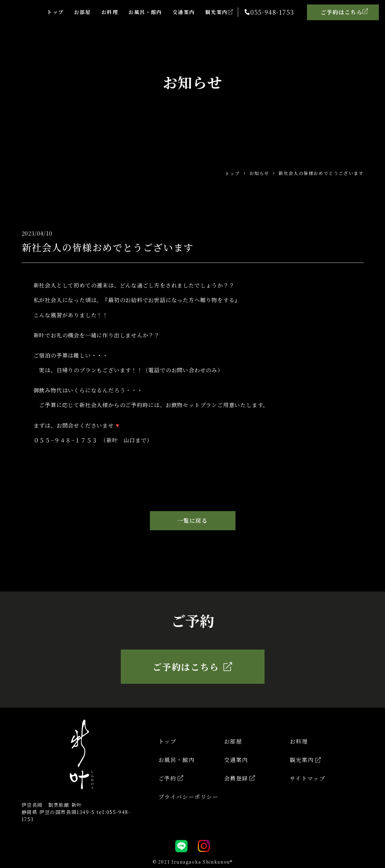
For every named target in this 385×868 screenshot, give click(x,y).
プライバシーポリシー (189, 797)
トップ (46, 12)
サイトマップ (308, 778)
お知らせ (259, 173)
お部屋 (75, 12)
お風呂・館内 (141, 12)
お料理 (103, 12)
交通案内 (181, 12)
